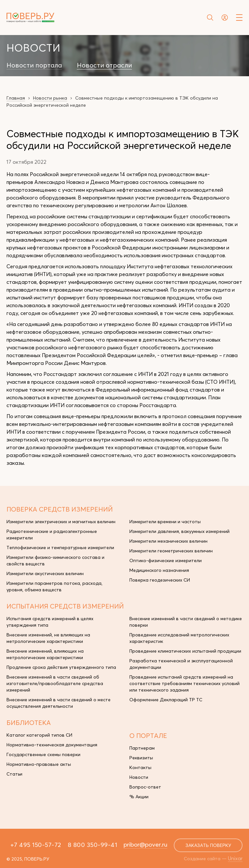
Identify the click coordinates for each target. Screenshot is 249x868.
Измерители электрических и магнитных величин (61, 522)
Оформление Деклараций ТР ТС (166, 700)
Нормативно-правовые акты (39, 764)
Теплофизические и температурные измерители (60, 548)
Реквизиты (141, 758)
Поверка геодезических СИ (160, 580)
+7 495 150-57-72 (36, 845)
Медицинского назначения (159, 570)
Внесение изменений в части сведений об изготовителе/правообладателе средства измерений (55, 683)
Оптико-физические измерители (166, 561)
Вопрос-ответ (145, 787)
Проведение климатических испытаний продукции (185, 651)
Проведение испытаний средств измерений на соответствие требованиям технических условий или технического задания (184, 683)
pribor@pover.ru (145, 844)
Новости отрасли (104, 65)
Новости (139, 777)
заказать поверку (208, 845)
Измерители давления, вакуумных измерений (179, 531)
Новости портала (34, 65)
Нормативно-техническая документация (52, 745)
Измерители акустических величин (45, 573)
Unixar (235, 858)
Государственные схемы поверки (43, 754)
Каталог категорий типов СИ (39, 735)
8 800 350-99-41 (93, 845)
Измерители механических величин (168, 541)
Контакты (140, 767)
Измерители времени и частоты (165, 522)
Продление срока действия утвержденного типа (61, 667)
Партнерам (142, 748)
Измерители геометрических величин (171, 551)
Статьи (14, 774)
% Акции (139, 797)
